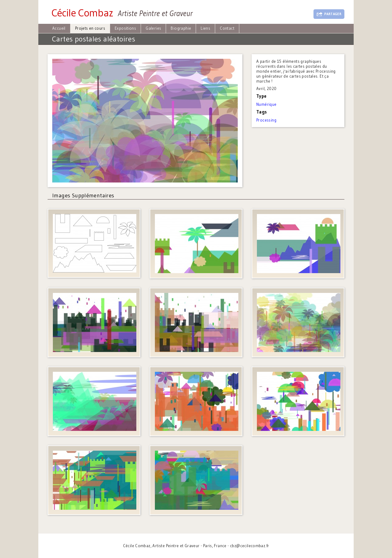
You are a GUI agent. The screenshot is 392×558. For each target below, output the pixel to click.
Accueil (59, 28)
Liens (205, 28)
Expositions (125, 28)
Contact (227, 28)
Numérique (266, 104)
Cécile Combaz (82, 13)
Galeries (153, 28)
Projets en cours (90, 28)
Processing (266, 120)
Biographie (181, 28)
